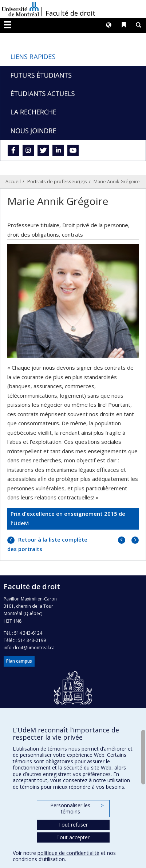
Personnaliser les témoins (77, 809)
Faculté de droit (70, 13)
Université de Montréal (20, 9)
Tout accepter (73, 837)
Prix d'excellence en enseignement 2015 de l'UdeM (68, 518)
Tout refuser (73, 825)
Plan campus (19, 661)
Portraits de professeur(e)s (57, 181)
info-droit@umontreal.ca (29, 648)
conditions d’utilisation (39, 859)
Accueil (13, 181)
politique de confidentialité (68, 853)
